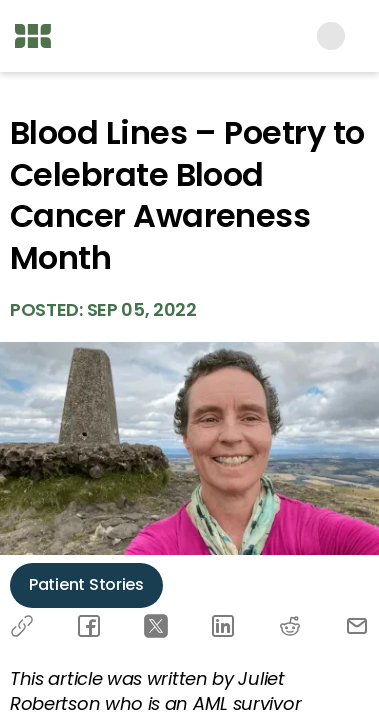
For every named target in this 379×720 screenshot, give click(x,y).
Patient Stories (86, 584)
